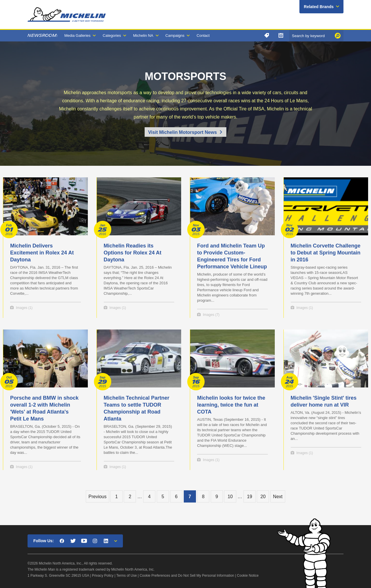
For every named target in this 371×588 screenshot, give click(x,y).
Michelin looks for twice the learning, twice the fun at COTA (231, 405)
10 (230, 497)
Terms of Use (127, 576)
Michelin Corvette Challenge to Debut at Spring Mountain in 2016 (326, 253)
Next (278, 497)
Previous (97, 497)
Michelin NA (143, 36)
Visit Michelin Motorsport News (182, 132)
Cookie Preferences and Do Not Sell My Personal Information (187, 576)
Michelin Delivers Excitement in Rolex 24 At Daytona (42, 253)
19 (250, 497)
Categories (112, 36)
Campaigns (175, 36)
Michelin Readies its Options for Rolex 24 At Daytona (133, 253)
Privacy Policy (103, 576)
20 (263, 497)
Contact (203, 36)
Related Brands (319, 7)
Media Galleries (77, 36)
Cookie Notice (248, 576)
